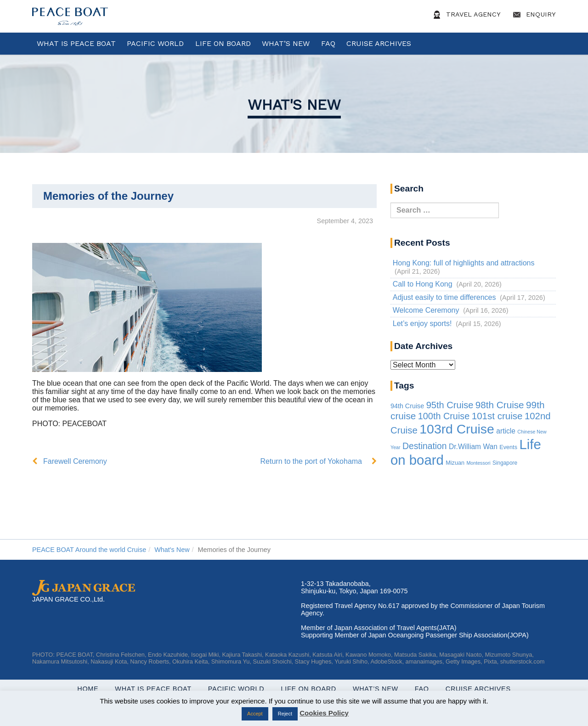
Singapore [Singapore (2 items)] (505, 463)
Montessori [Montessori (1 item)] (478, 463)
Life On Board (223, 43)
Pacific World (155, 43)
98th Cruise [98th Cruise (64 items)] (500, 405)
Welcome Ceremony (426, 310)
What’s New (286, 43)
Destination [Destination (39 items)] (425, 446)
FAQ (328, 43)
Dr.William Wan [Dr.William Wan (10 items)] (473, 447)
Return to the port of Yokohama (311, 461)
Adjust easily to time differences (444, 297)
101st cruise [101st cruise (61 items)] (497, 416)
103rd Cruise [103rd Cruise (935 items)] (457, 429)
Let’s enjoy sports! (422, 324)
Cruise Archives (379, 43)
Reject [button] (285, 714)
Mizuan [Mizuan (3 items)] (455, 463)
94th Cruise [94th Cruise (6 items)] (407, 406)
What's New (294, 105)
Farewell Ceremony (75, 461)
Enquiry (533, 15)
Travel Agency (465, 15)
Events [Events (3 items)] (508, 447)
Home (88, 689)
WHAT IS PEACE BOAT (76, 43)
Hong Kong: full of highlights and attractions (464, 263)
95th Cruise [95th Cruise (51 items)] (450, 405)
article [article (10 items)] (506, 431)
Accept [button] (255, 714)
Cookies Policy (324, 713)
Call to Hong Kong (423, 284)
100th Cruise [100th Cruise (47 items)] (444, 416)
